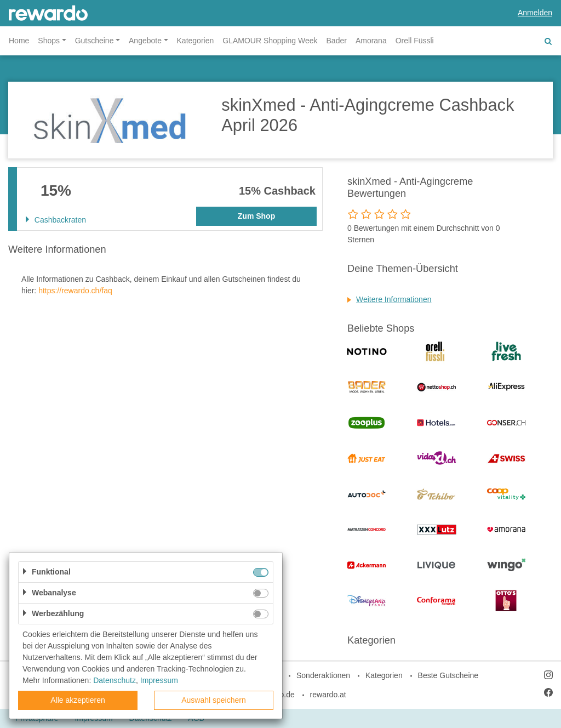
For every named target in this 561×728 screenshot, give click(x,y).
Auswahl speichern (214, 700)
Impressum (159, 680)
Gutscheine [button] (95, 41)
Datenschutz (115, 680)
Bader (337, 41)
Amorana (371, 41)
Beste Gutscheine (448, 675)
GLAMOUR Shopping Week (270, 41)
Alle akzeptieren (78, 700)
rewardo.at (328, 695)
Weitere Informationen (394, 299)
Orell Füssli (415, 41)
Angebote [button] (145, 41)
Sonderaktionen (323, 675)
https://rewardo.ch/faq (75, 291)
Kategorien (196, 41)
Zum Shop (256, 216)
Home (19, 41)
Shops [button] (49, 41)
